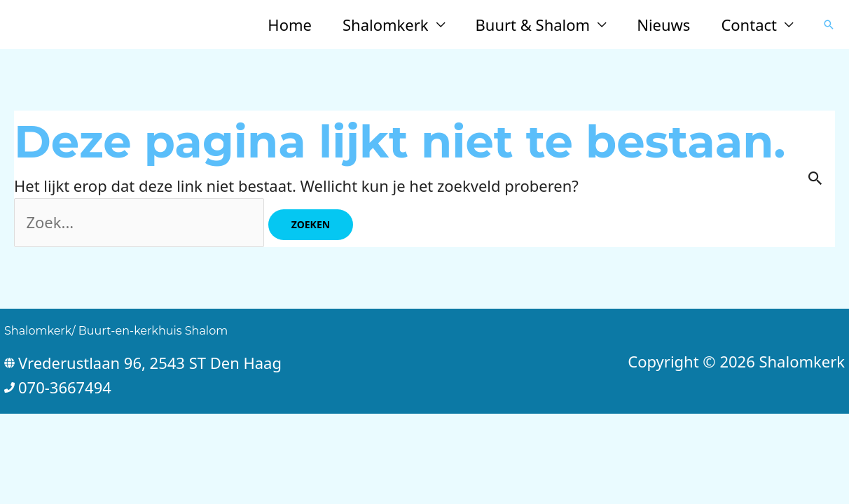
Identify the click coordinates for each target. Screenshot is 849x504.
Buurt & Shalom (533, 24)
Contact (749, 24)
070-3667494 (65, 387)
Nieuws (663, 24)
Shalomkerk (386, 24)
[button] (829, 24)
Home (290, 24)
